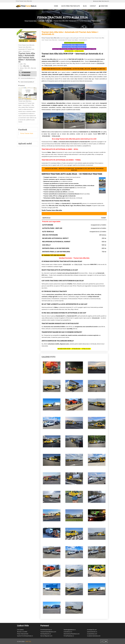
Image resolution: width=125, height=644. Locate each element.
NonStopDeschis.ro (46, 634)
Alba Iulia (50, 21)
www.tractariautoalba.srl (26, 82)
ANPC (27, 641)
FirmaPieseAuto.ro (69, 636)
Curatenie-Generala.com (94, 636)
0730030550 (26, 72)
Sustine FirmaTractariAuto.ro (25, 636)
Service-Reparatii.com (46, 636)
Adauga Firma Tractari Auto (101, 1)
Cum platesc (20, 630)
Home (56, 6)
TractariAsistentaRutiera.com (48, 632)
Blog (85, 6)
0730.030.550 (69, 51)
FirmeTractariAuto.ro (46, 630)
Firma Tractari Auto (31, 21)
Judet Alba (42, 21)
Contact (93, 6)
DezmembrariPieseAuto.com (72, 634)
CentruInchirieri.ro (92, 632)
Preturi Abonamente (23, 634)
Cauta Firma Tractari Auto (71, 6)
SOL (30, 641)
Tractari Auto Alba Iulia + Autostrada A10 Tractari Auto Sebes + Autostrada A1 (70, 33)
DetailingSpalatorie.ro (70, 630)
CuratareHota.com (92, 634)
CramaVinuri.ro (68, 632)
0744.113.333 (79, 51)
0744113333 (26, 75)
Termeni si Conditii (22, 632)
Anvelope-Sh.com (92, 630)
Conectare (103, 6)
